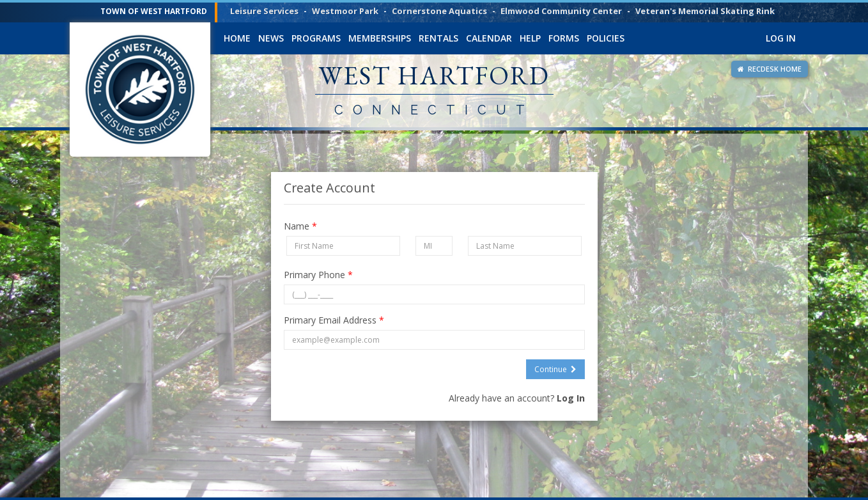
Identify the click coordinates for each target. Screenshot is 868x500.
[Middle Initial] (434, 246)
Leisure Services (264, 11)
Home (237, 38)
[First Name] (344, 246)
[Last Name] (525, 246)
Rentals (438, 38)
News (271, 38)
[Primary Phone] (434, 294)
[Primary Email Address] (434, 340)
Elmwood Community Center (561, 11)
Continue (555, 369)
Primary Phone (318, 275)
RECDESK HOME (770, 69)
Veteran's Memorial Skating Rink (705, 11)
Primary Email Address (334, 320)
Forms (564, 38)
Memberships (380, 38)
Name (300, 226)
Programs (316, 38)
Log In (781, 38)
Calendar (489, 38)
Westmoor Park (345, 11)
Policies (606, 38)
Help (530, 38)
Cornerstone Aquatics (439, 11)
